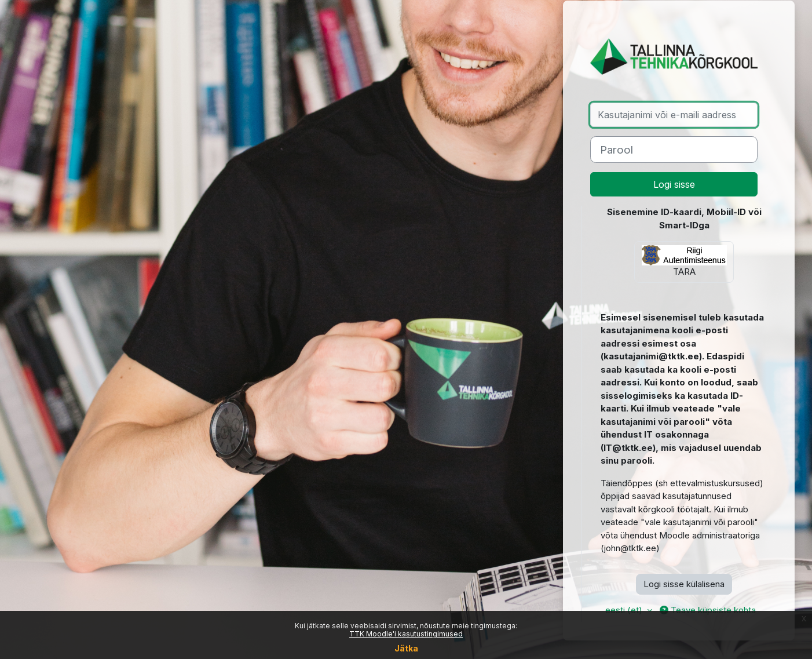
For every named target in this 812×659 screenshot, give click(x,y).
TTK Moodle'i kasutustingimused (406, 634)
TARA (684, 261)
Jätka (406, 648)
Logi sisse (674, 184)
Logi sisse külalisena (684, 584)
